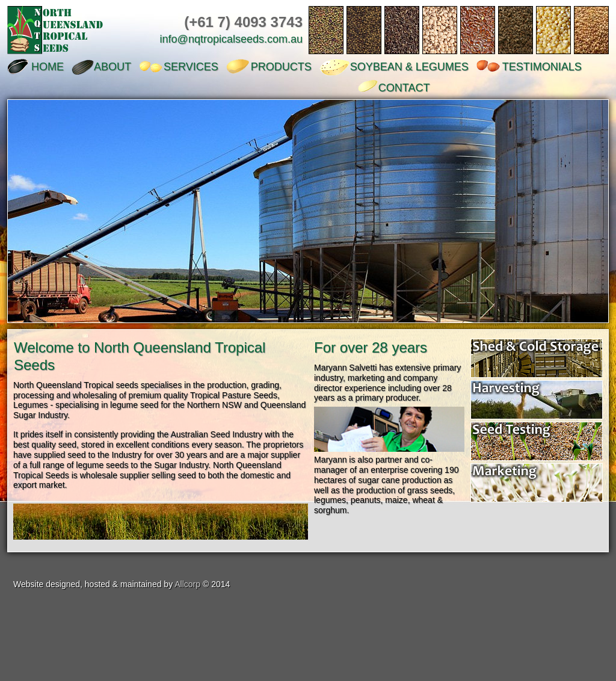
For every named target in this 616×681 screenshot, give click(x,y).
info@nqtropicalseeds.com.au (231, 39)
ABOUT (112, 67)
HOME (48, 67)
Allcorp (187, 584)
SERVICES (191, 67)
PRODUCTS (281, 67)
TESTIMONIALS (542, 67)
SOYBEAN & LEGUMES (409, 67)
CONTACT (404, 88)
